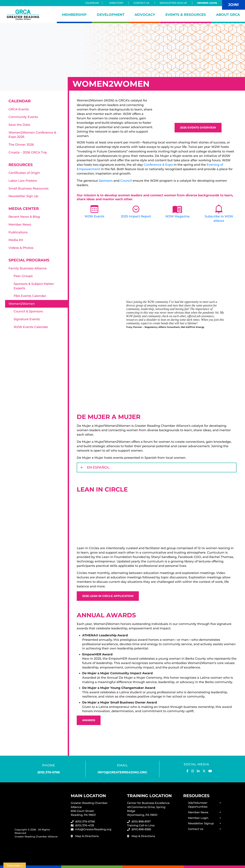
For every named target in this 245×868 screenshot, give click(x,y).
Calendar (93, 3)
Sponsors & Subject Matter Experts (34, 286)
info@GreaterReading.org (93, 829)
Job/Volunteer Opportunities (198, 805)
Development (111, 15)
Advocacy (145, 15)
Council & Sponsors (28, 311)
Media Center (24, 209)
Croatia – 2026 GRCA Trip (28, 152)
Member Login (207, 3)
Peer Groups (23, 276)
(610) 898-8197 (141, 822)
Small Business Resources (28, 188)
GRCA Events (19, 109)
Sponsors (106, 181)
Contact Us (141, 3)
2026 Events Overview (198, 128)
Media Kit (16, 240)
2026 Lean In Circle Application (108, 596)
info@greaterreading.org (122, 772)
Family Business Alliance (28, 268)
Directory (116, 3)
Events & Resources (186, 15)
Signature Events (27, 319)
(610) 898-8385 (141, 829)
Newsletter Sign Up (173, 3)
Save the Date (19, 125)
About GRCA (228, 15)
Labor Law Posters (23, 181)
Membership (74, 15)
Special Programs (29, 260)
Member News (20, 225)
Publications (18, 232)
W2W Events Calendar (31, 327)
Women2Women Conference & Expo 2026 (32, 135)
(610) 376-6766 (49, 772)
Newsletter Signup (201, 823)
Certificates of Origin (24, 173)
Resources (21, 165)
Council (126, 181)
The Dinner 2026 (21, 145)
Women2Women (22, 304)
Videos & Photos (21, 248)
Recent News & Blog (24, 217)
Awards (89, 720)
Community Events (23, 117)
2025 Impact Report (136, 216)
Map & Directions (87, 836)
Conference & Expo (159, 165)
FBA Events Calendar (30, 296)
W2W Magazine (177, 216)
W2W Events (94, 216)
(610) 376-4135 (85, 825)
